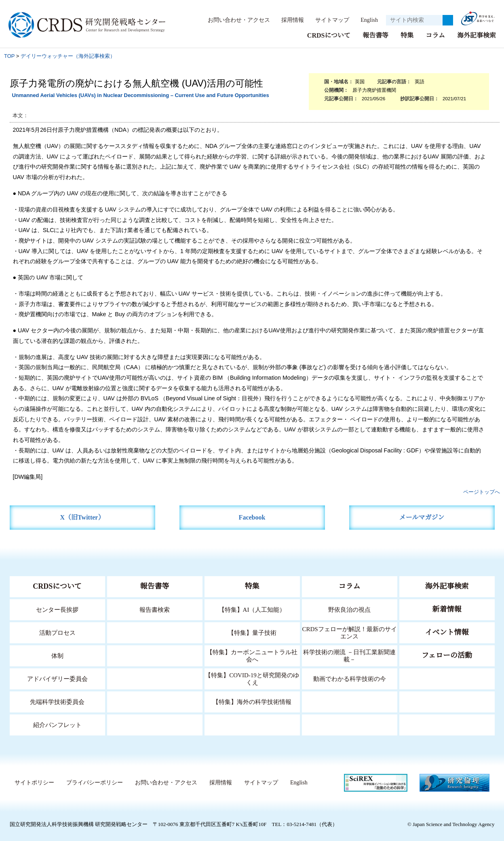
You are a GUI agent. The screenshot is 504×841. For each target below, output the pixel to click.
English (367, 20)
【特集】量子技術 (252, 632)
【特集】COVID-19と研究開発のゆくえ (252, 678)
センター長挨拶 (57, 609)
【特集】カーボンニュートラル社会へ (252, 655)
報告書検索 (155, 609)
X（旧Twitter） (82, 517)
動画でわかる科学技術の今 (350, 678)
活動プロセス (57, 632)
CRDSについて (328, 35)
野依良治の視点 (349, 609)
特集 (407, 35)
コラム (435, 35)
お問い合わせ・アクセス (235, 20)
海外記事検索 (477, 35)
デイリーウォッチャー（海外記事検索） (68, 56)
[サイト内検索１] (414, 20)
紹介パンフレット (57, 724)
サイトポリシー (32, 782)
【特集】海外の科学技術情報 (252, 701)
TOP (9, 56)
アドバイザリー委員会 (57, 678)
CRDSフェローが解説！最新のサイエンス (350, 632)
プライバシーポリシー (92, 782)
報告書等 (375, 35)
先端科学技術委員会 (57, 701)
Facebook (252, 517)
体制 (57, 655)
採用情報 (289, 20)
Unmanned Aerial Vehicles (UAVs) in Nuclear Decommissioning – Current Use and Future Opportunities (140, 95)
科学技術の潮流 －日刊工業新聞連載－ (349, 655)
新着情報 (447, 609)
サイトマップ (328, 20)
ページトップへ (482, 491)
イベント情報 (447, 632)
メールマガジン (422, 517)
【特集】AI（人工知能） (252, 609)
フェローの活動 (447, 655)
